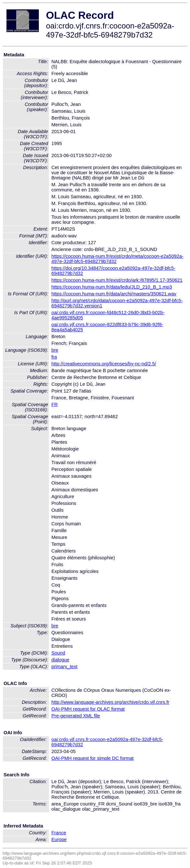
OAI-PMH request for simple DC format (93, 758)
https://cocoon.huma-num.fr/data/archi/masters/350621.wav (114, 294)
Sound (58, 653)
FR (55, 405)
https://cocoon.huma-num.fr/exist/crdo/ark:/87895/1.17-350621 (117, 280)
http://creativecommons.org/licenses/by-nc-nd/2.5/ (104, 364)
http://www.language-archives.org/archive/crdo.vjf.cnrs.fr (110, 702)
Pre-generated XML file (76, 716)
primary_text (65, 667)
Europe (59, 839)
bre (55, 350)
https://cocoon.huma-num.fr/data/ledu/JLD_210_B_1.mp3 (112, 287)
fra (54, 357)
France (59, 833)
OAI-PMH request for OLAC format (88, 709)
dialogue (60, 660)
